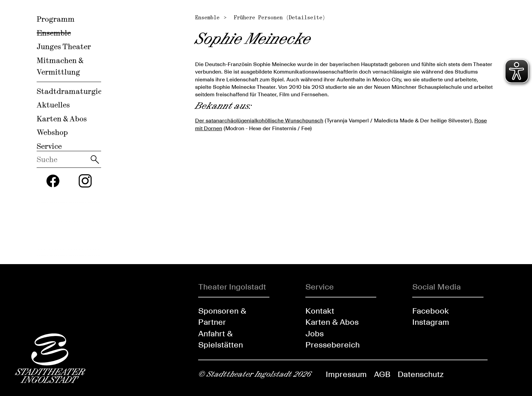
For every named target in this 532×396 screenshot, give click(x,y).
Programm (56, 19)
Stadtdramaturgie (69, 91)
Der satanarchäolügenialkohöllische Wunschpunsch (259, 121)
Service (49, 146)
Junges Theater (64, 46)
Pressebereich (332, 345)
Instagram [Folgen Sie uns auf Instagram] (431, 322)
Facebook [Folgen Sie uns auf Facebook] (431, 311)
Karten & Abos (62, 119)
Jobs (315, 333)
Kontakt (320, 311)
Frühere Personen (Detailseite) (280, 17)
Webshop (52, 132)
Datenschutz (421, 374)
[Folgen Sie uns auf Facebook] (53, 181)
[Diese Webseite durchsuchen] (63, 159)
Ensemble (54, 33)
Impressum (346, 374)
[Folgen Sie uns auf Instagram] (85, 181)
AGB (382, 374)
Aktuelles (53, 105)
